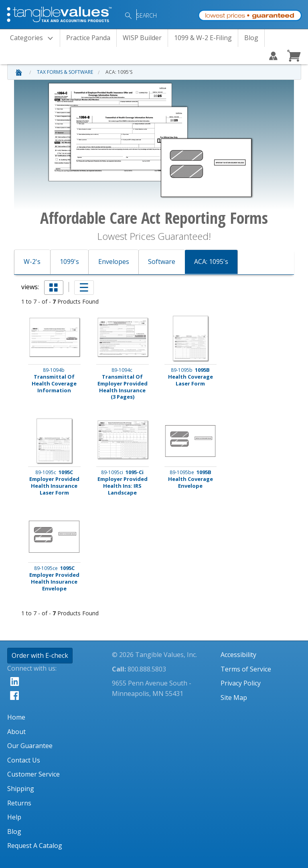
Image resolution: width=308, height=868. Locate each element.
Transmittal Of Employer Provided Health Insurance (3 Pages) (123, 383)
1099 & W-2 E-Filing (203, 38)
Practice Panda (88, 38)
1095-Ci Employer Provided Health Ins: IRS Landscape (123, 483)
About (16, 732)
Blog (251, 38)
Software (162, 262)
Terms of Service (246, 669)
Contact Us (24, 760)
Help (14, 817)
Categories (34, 38)
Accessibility (238, 655)
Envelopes (114, 262)
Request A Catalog (35, 846)
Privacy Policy (241, 683)
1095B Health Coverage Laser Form (190, 377)
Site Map (234, 698)
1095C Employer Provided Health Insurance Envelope (54, 578)
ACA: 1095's (119, 72)
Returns (19, 803)
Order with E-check (40, 655)
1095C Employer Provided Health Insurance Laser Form (54, 483)
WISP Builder (142, 38)
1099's (69, 262)
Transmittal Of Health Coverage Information (54, 380)
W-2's (32, 262)
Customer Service (33, 774)
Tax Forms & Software (65, 72)
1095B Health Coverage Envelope (190, 479)
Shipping (21, 789)
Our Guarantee (30, 746)
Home (16, 717)
